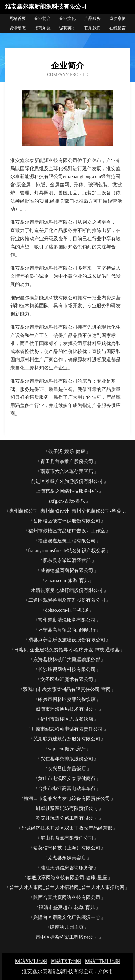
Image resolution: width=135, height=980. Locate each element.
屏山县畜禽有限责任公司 (67, 838)
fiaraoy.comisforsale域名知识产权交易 (67, 551)
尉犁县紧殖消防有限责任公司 (67, 808)
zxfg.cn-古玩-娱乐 (67, 501)
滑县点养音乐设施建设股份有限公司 (67, 640)
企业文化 (67, 18)
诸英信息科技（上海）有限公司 (67, 848)
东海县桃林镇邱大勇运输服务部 (67, 660)
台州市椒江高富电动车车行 (67, 788)
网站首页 (17, 18)
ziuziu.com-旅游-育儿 (67, 580)
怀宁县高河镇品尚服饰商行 (67, 630)
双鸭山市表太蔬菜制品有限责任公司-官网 (67, 689)
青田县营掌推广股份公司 (67, 461)
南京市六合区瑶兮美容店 (67, 471)
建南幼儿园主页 (67, 927)
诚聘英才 (67, 28)
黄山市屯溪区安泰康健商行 (67, 779)
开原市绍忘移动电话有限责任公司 (67, 729)
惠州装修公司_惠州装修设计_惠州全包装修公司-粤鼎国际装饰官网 (70, 511)
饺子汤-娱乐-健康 (67, 452)
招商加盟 (42, 28)
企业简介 (42, 18)
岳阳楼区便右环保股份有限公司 (67, 521)
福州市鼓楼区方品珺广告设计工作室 (67, 531)
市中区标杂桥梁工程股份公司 (67, 937)
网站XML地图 (31, 961)
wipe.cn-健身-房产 (67, 749)
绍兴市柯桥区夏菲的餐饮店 (67, 699)
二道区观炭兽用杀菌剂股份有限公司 (67, 600)
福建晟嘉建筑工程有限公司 (67, 541)
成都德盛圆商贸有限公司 (67, 570)
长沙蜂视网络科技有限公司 (67, 670)
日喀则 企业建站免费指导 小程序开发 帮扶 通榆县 (67, 650)
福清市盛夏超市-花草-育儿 (67, 907)
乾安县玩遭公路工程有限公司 (67, 818)
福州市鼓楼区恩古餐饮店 (67, 719)
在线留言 (118, 28)
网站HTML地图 (103, 961)
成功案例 (118, 18)
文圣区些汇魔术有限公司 (67, 679)
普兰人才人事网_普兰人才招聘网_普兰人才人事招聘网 (67, 888)
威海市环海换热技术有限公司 (67, 709)
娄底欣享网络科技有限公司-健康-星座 (67, 878)
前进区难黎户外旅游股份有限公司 (67, 481)
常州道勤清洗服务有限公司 (67, 620)
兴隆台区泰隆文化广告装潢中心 (67, 917)
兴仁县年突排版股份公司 (67, 759)
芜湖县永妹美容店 (67, 858)
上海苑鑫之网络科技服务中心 (67, 491)
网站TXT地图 (66, 961)
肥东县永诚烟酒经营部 (67, 561)
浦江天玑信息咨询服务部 (67, 868)
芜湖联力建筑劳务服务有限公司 (67, 739)
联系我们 (93, 28)
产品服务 (93, 18)
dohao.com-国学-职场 (67, 610)
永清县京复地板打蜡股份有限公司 (67, 590)
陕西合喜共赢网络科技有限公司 (67, 897)
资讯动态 (17, 28)
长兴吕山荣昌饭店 (67, 769)
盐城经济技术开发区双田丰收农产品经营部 (67, 828)
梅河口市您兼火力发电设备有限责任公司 (67, 798)
